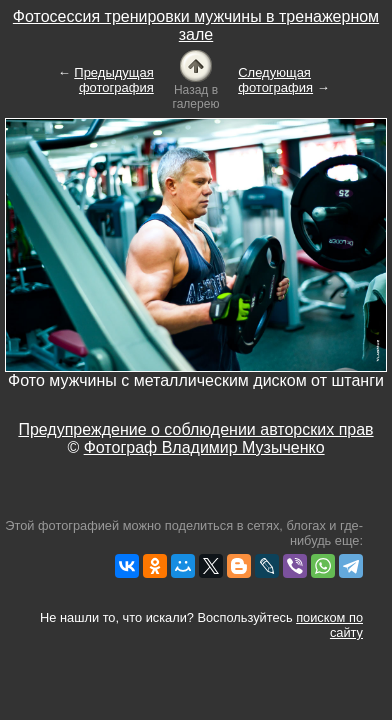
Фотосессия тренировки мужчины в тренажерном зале (196, 25)
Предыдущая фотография (114, 80)
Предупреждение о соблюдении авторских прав (195, 429)
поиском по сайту (329, 625)
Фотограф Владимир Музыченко (204, 447)
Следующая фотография (275, 80)
